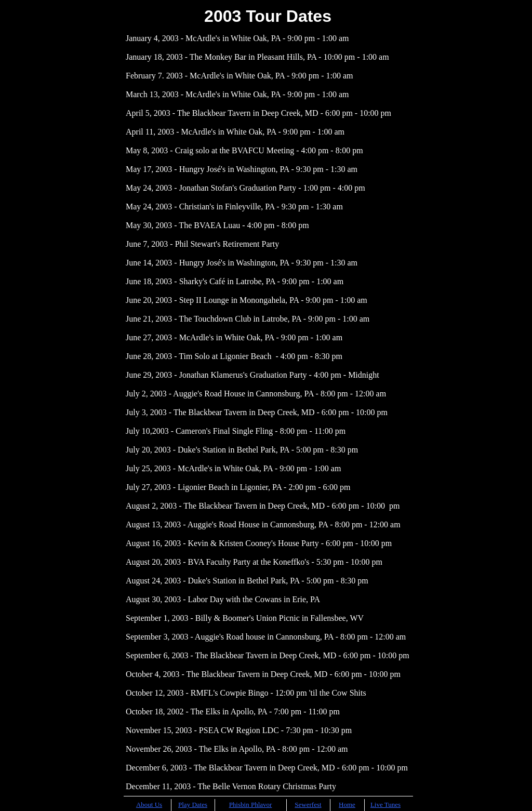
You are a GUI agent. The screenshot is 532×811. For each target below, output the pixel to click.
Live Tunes (385, 805)
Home (347, 805)
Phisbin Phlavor (251, 805)
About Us (149, 805)
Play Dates (193, 805)
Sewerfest (308, 805)
